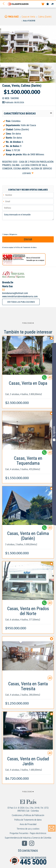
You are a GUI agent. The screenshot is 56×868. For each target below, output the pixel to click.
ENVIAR (28, 239)
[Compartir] (52, 4)
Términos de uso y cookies (28, 829)
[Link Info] (28, 391)
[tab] (28, 114)
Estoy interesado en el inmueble (28, 216)
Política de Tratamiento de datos (26, 247)
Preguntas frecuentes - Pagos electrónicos (28, 833)
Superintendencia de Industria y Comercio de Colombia (28, 838)
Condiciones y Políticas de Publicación (28, 815)
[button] (28, 114)
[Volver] (5, 4)
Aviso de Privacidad (28, 824)
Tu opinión (54, 434)
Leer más (27, 173)
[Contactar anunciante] (50, 379)
